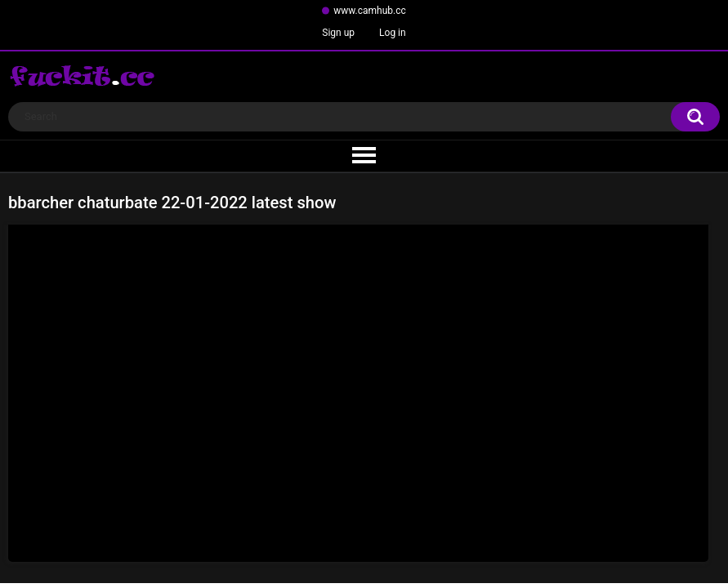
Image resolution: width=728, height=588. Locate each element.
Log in (393, 33)
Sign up (338, 33)
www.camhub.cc (370, 11)
